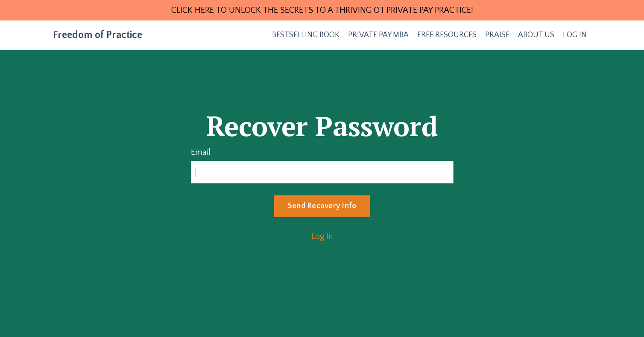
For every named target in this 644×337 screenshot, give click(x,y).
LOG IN (575, 35)
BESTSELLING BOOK (306, 35)
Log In (322, 236)
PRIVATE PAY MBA (378, 35)
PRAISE (497, 35)
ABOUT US (536, 35)
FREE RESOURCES (447, 35)
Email (201, 152)
